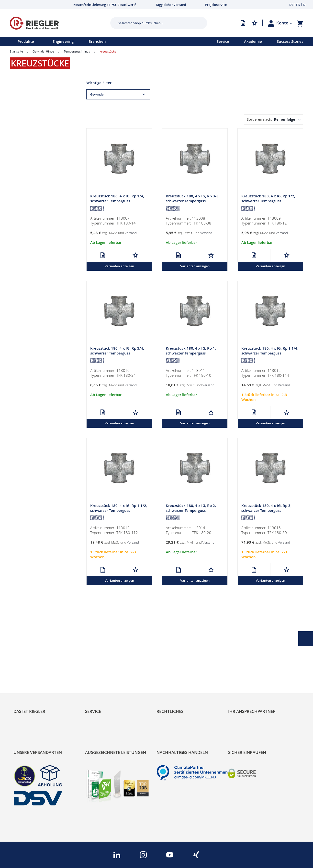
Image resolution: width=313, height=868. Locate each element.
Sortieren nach (259, 119)
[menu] (102, 42)
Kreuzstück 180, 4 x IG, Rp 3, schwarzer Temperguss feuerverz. (266, 511)
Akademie (253, 41)
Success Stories (290, 41)
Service (223, 41)
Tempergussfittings (77, 51)
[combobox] (155, 23)
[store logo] (58, 23)
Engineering (63, 41)
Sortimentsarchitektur (34, 678)
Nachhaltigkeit (27, 661)
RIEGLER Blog (26, 653)
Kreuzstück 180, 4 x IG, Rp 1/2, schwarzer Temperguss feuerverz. (268, 201)
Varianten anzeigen (119, 266)
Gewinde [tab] (97, 94)
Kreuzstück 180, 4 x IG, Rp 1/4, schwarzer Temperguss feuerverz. (117, 201)
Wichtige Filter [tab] (99, 83)
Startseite (16, 51)
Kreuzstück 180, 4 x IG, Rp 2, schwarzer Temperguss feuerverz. (191, 511)
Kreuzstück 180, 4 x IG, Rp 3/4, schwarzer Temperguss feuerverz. (117, 354)
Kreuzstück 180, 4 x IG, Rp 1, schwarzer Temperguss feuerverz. (191, 354)
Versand (131, 233)
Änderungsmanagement (108, 678)
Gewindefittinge (43, 51)
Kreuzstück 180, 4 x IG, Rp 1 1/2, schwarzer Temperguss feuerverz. (119, 511)
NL (305, 5)
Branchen (97, 41)
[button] (284, 23)
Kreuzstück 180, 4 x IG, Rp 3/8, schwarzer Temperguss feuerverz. (193, 201)
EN (298, 5)
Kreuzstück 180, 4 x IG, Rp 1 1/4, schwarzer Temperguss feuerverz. (270, 354)
